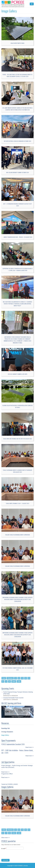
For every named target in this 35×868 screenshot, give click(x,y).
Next (14, 681)
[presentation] (15, 857)
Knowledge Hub (5, 726)
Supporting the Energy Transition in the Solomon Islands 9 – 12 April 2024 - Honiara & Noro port (18, 269)
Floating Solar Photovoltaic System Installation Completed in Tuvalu (17, 406)
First (4, 678)
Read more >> (30, 746)
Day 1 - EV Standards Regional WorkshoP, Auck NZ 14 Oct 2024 (17, 205)
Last (19, 681)
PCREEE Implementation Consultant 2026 (13, 743)
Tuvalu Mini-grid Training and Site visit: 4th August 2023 (17, 439)
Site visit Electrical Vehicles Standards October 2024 (17, 141)
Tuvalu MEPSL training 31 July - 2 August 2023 (18, 503)
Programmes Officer (7, 772)
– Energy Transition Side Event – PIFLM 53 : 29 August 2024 (17, 237)
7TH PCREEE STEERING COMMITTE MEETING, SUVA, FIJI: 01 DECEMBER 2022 (18, 669)
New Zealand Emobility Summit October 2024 (18, 172)
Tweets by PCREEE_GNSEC (10, 784)
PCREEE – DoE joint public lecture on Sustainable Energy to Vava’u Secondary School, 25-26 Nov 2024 (17, 75)
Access (26, 866)
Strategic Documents (7, 730)
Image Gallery (5, 733)
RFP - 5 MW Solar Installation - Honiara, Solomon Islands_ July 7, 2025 (17, 750)
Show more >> (5, 838)
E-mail (4, 850)
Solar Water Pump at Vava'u (17, 43)
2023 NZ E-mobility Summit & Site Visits (17, 374)
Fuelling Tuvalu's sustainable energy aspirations (17, 535)
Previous (10, 678)
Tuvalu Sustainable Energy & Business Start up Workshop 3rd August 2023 (17, 471)
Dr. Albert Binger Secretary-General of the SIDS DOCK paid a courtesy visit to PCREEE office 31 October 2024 (18, 109)
